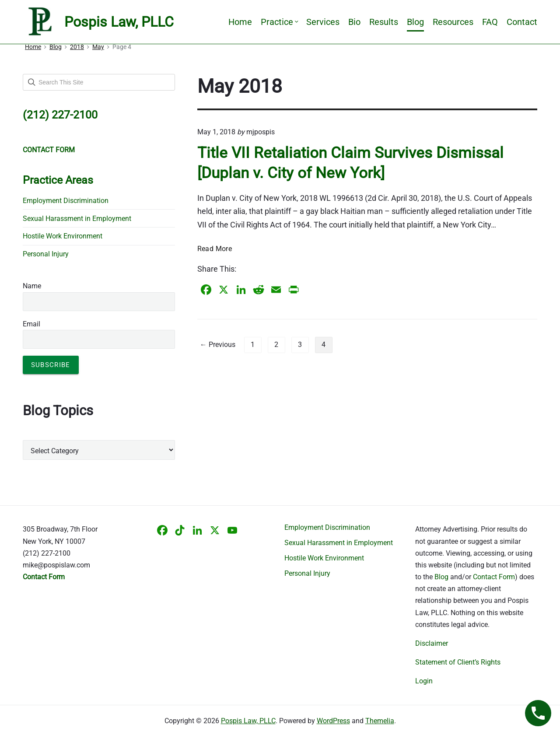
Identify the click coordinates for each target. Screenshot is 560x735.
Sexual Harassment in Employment (77, 219)
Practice (279, 22)
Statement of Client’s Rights (458, 662)
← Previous (218, 345)
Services (323, 22)
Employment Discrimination (66, 201)
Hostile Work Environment (63, 236)
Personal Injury (46, 254)
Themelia (380, 721)
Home (240, 22)
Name (32, 286)
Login (424, 681)
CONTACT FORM (49, 150)
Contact (522, 22)
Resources (453, 22)
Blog (415, 22)
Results (384, 22)
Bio (354, 22)
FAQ (490, 22)
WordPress (333, 721)
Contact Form (494, 577)
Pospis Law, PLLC (248, 721)
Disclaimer (432, 643)
